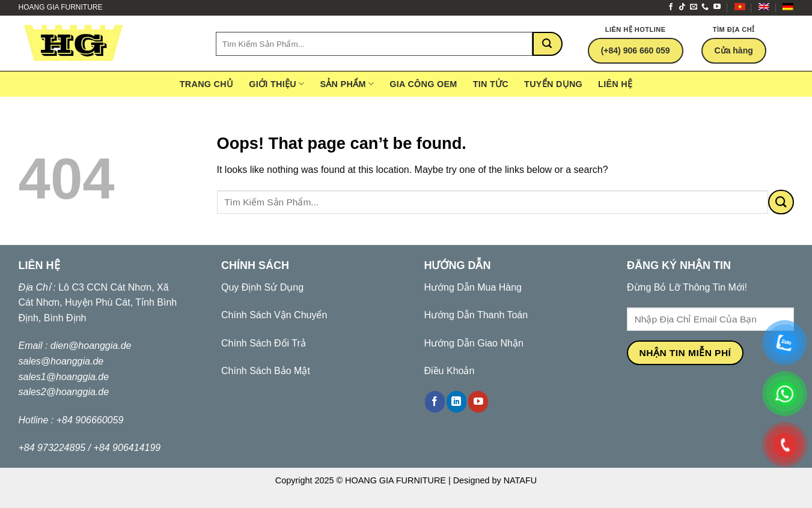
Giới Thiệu (276, 84)
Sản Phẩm (347, 84)
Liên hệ (615, 84)
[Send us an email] (694, 7)
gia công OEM (423, 84)
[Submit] (548, 44)
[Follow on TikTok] (682, 7)
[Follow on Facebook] (671, 7)
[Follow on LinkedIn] (456, 402)
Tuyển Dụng (553, 84)
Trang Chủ (207, 84)
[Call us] (705, 7)
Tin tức (491, 84)
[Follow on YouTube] (717, 7)
